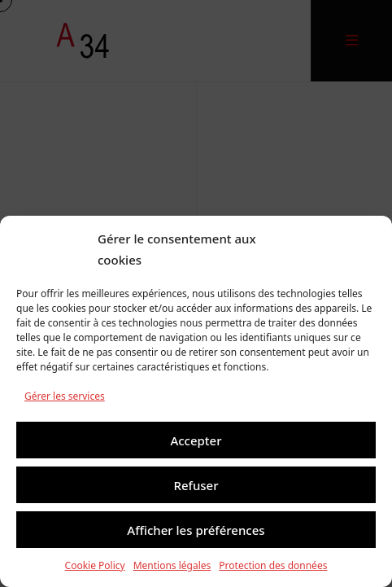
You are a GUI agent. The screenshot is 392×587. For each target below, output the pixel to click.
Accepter (196, 440)
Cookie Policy (95, 565)
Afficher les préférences (196, 530)
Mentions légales (172, 565)
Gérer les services (65, 396)
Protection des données (273, 565)
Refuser (196, 485)
